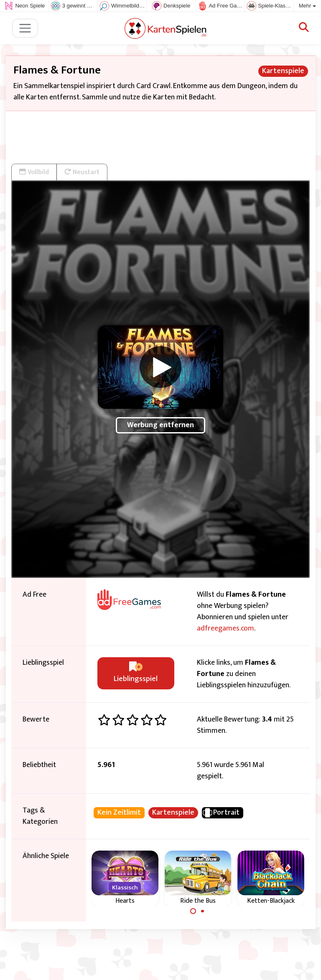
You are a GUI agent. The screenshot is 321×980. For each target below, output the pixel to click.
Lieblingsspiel (136, 673)
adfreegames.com (225, 628)
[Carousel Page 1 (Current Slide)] (193, 911)
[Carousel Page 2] (203, 911)
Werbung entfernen (160, 425)
